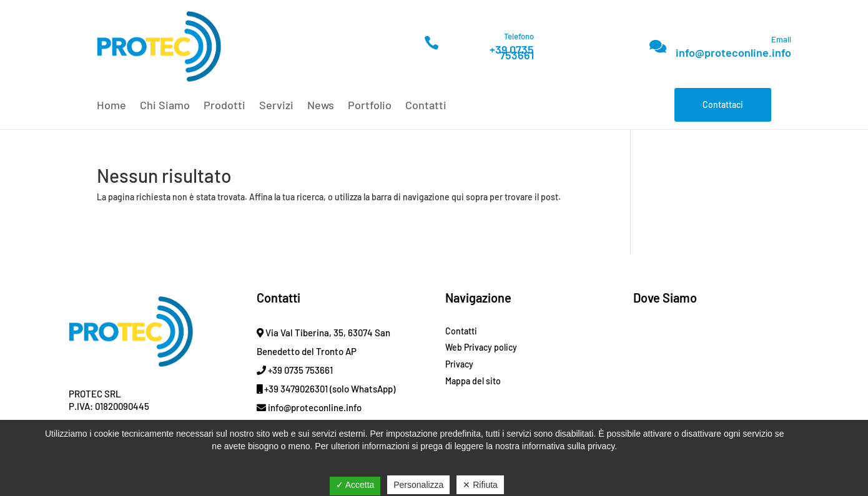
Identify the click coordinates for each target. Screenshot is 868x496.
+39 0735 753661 (512, 52)
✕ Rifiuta (480, 485)
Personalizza (418, 485)
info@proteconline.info (733, 52)
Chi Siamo (165, 106)
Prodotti (224, 106)
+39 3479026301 (292, 389)
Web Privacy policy (481, 347)
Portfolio (370, 106)
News (321, 106)
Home (111, 106)
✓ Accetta (355, 485)
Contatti (426, 106)
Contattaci (723, 105)
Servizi (276, 106)
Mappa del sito (473, 381)
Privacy (459, 364)
